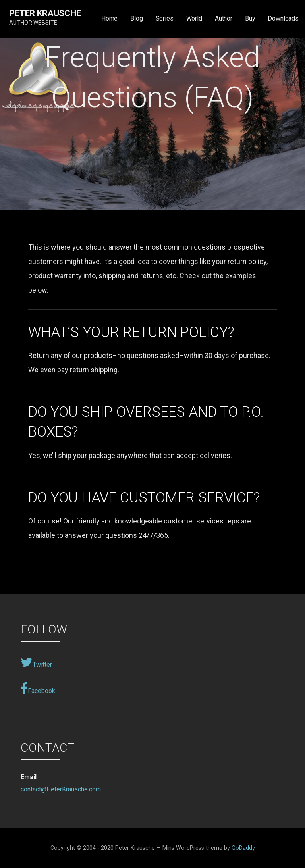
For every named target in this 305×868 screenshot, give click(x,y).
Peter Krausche (45, 13)
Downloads (283, 18)
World (194, 18)
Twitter (36, 662)
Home (109, 18)
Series (165, 18)
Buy (250, 18)
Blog (136, 18)
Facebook (38, 689)
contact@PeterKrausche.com (61, 789)
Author (224, 18)
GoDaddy (243, 848)
